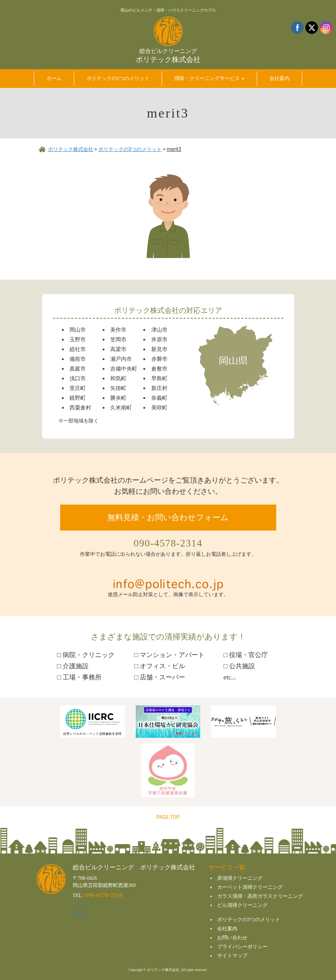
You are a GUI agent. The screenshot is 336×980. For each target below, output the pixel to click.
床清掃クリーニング (240, 878)
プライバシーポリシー (242, 947)
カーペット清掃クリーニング (250, 887)
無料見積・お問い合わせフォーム (168, 517)
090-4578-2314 (168, 543)
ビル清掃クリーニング (242, 905)
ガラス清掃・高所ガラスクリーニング (260, 896)
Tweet (79, 914)
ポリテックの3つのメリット (249, 920)
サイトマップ (232, 956)
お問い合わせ (232, 938)
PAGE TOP (168, 817)
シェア (80, 907)
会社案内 (227, 929)
